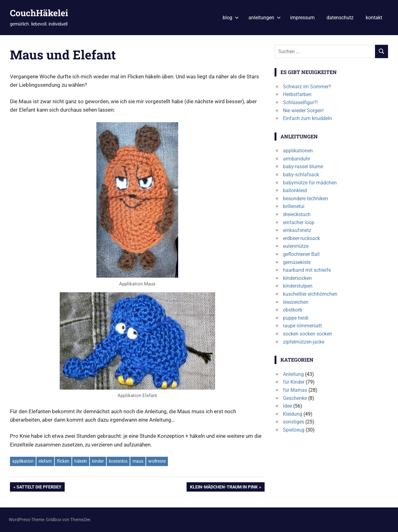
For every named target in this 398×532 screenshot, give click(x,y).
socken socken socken (308, 334)
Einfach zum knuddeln (308, 118)
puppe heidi (296, 318)
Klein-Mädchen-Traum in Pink (224, 488)
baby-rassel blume (303, 167)
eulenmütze (296, 246)
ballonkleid (295, 190)
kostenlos (118, 461)
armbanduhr (296, 159)
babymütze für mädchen (310, 183)
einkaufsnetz (297, 230)
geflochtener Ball (301, 254)
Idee (287, 406)
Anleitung (293, 374)
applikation (23, 461)
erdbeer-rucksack (301, 238)
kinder (98, 461)
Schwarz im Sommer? (307, 87)
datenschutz (340, 18)
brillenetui (294, 206)
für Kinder (294, 382)
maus (138, 461)
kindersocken (297, 278)
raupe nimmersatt (302, 326)
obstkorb (293, 310)
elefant (45, 461)
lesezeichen (296, 302)
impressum (302, 18)
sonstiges (294, 422)
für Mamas (295, 390)
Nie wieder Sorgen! (303, 111)
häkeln (81, 461)
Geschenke (295, 398)
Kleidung (293, 414)
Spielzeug (294, 430)
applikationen (298, 151)
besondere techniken (305, 199)
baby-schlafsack (301, 175)
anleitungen (265, 18)
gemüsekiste (297, 262)
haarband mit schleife (307, 270)
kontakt (374, 18)
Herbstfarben (297, 94)
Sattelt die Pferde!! (39, 488)
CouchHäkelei (39, 13)
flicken (63, 461)
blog (231, 18)
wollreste (157, 461)
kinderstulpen (298, 286)
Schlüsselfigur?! (300, 102)
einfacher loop (299, 222)
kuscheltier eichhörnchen (310, 294)
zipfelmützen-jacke (304, 342)
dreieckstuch (297, 214)
